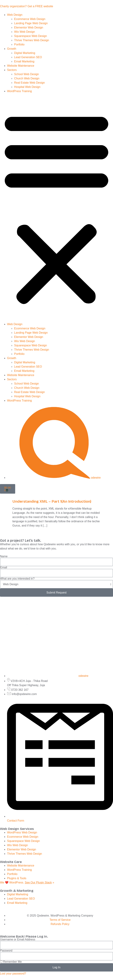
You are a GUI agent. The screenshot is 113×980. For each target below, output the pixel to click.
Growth (12, 49)
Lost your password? (13, 974)
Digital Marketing (25, 53)
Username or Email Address (18, 940)
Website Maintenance (21, 66)
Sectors (12, 70)
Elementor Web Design (29, 27)
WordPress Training (20, 91)
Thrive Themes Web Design (32, 40)
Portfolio (20, 44)
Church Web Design (27, 78)
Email (4, 568)
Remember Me (11, 962)
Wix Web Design (25, 32)
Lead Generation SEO (28, 57)
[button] (56, 208)
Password (6, 951)
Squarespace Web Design (31, 36)
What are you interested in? (17, 579)
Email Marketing (25, 61)
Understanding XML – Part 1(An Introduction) (52, 501)
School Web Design (27, 74)
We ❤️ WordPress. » (27, 882)
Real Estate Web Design (30, 83)
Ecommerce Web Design (30, 19)
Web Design (15, 15)
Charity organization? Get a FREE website (27, 6)
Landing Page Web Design (31, 23)
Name (4, 556)
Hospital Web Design (28, 87)
